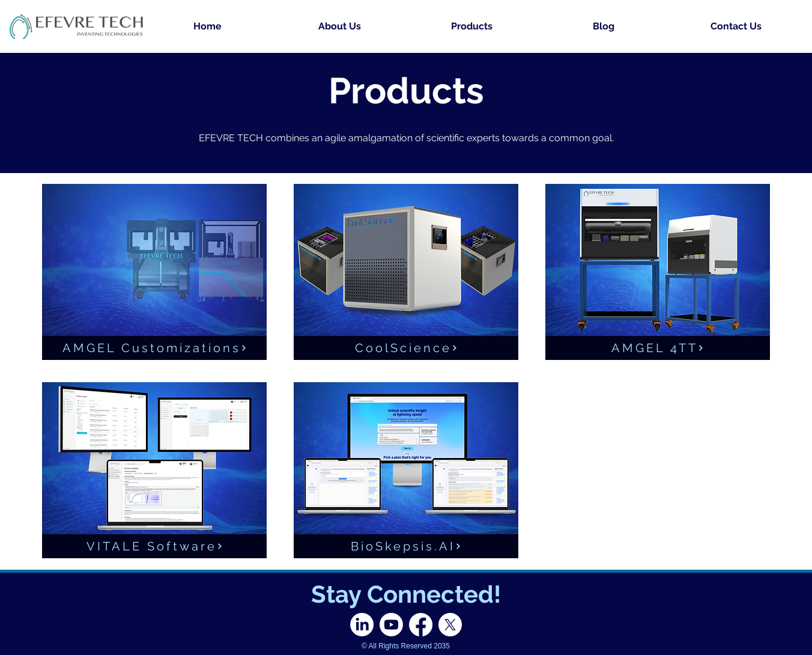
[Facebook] (421, 625)
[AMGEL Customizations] (154, 348)
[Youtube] (391, 625)
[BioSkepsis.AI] (406, 546)
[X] (450, 625)
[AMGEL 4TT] (658, 348)
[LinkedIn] (362, 625)
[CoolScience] (406, 348)
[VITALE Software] (154, 546)
